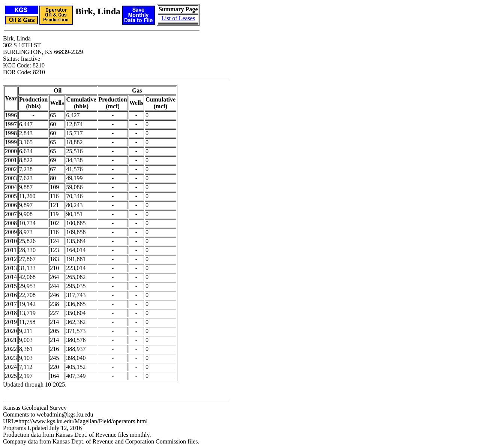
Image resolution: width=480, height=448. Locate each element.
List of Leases (178, 18)
